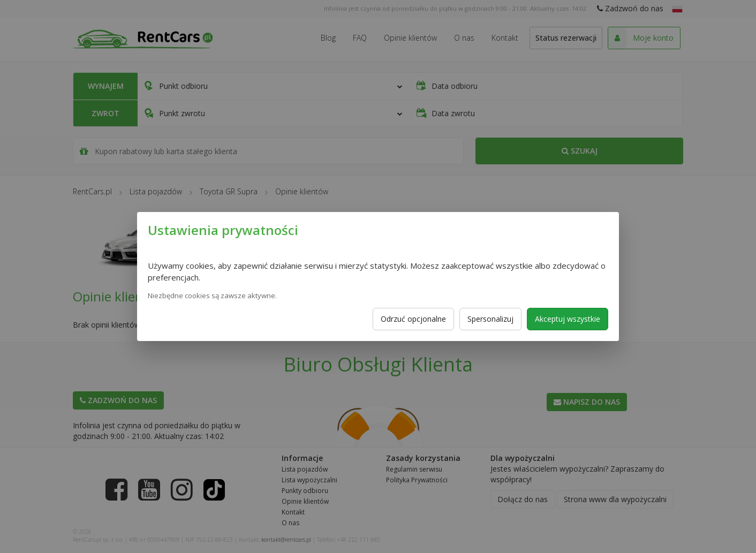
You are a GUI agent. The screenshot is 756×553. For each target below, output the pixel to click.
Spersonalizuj (490, 319)
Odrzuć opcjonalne (413, 319)
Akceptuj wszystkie (568, 319)
